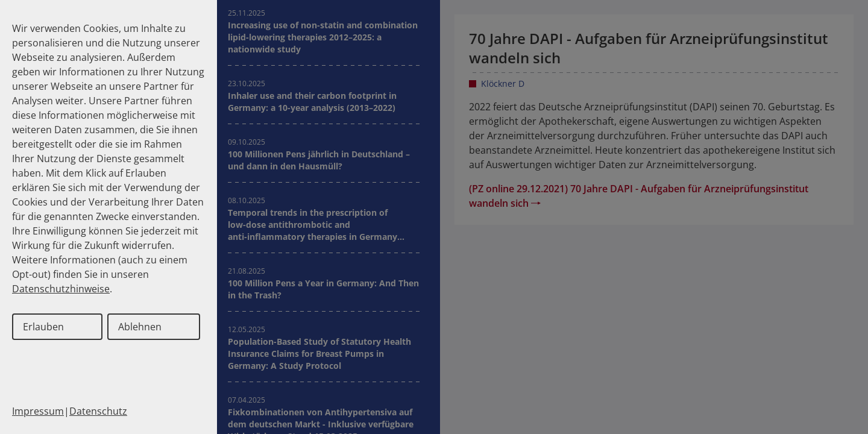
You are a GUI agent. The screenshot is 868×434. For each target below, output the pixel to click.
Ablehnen (140, 327)
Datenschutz (98, 411)
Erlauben (43, 327)
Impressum (38, 411)
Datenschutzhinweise (61, 289)
